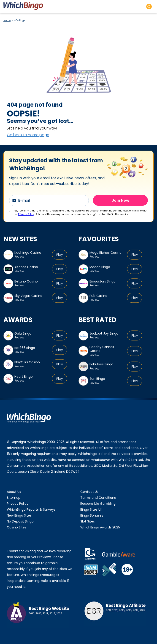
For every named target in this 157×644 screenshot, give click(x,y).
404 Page (20, 20)
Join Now (120, 200)
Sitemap (14, 498)
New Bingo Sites (19, 515)
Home (7, 20)
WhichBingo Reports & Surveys (31, 509)
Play (60, 255)
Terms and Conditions (98, 498)
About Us (14, 492)
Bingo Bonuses (92, 515)
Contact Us (89, 492)
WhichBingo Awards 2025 (100, 527)
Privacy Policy (26, 214)
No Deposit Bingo (20, 521)
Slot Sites (88, 521)
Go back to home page (28, 135)
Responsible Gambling (98, 504)
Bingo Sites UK (91, 509)
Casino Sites (17, 527)
